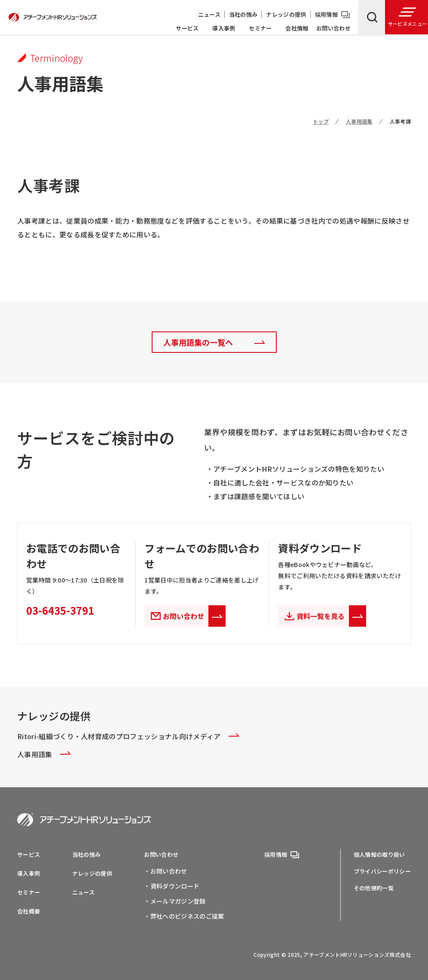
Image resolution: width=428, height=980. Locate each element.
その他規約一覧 (374, 888)
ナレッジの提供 (286, 14)
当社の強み (243, 14)
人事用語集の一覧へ (198, 342)
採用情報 (326, 14)
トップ (321, 121)
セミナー (260, 28)
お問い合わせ (333, 28)
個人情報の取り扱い (379, 854)
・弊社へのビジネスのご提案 (184, 916)
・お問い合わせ (165, 871)
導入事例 (224, 28)
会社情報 (297, 28)
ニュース (209, 14)
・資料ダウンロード (172, 886)
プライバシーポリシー (382, 871)
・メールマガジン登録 (175, 901)
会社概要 (29, 911)
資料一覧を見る (331, 616)
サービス (187, 28)
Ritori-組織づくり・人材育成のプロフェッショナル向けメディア (128, 736)
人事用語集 (359, 121)
